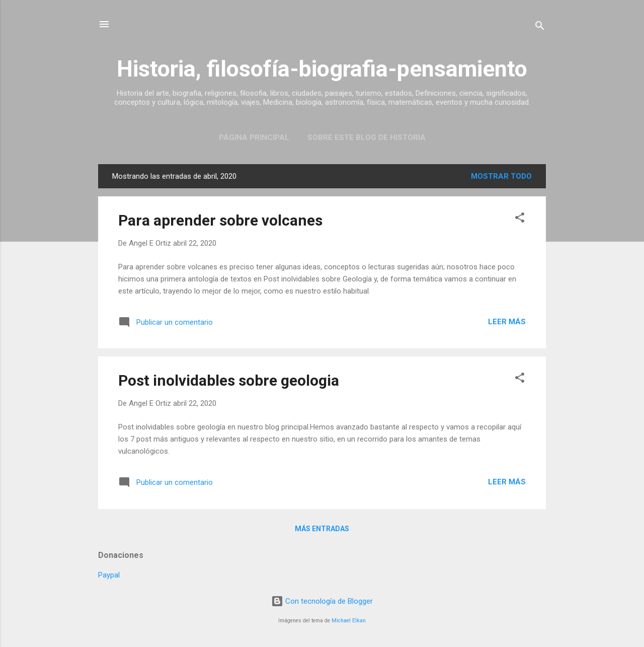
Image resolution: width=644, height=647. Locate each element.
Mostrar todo (501, 176)
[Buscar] (540, 27)
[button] (520, 219)
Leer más (507, 322)
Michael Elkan (349, 621)
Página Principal (254, 137)
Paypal (109, 575)
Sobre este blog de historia (367, 137)
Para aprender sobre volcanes (220, 220)
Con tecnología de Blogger (322, 601)
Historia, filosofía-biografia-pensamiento (322, 69)
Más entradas (322, 529)
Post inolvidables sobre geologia (229, 380)
